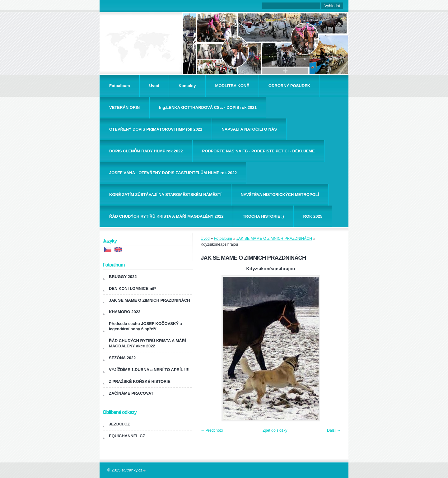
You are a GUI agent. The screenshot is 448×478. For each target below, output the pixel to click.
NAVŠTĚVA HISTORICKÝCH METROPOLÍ (280, 195)
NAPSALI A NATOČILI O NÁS (249, 129)
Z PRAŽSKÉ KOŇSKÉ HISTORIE (140, 381)
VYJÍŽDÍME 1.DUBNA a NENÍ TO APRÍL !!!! (149, 370)
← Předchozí (212, 430)
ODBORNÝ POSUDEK (289, 86)
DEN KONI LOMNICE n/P (132, 288)
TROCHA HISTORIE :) (263, 216)
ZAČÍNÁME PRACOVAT (131, 393)
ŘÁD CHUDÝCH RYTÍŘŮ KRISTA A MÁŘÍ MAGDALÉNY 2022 (166, 216)
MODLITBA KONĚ (232, 86)
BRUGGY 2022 (123, 277)
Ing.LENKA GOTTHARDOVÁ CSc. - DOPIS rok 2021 (208, 107)
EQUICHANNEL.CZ (127, 436)
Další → (334, 430)
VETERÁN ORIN (124, 107)
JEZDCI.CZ (119, 424)
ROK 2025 (313, 216)
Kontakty (187, 86)
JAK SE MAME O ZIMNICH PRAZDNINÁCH (274, 239)
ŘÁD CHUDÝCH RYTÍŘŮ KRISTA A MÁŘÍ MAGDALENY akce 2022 (147, 343)
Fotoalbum (119, 86)
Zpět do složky (275, 430)
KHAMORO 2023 (125, 312)
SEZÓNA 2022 (122, 358)
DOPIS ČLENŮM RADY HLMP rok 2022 (146, 151)
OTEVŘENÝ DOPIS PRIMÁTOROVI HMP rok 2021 (156, 129)
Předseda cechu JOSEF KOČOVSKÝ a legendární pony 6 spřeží (145, 326)
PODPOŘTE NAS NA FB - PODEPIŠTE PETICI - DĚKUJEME (258, 151)
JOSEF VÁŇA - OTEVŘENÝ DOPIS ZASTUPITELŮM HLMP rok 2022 (173, 173)
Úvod (154, 86)
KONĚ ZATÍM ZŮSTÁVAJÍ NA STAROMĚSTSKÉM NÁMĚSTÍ (165, 195)
